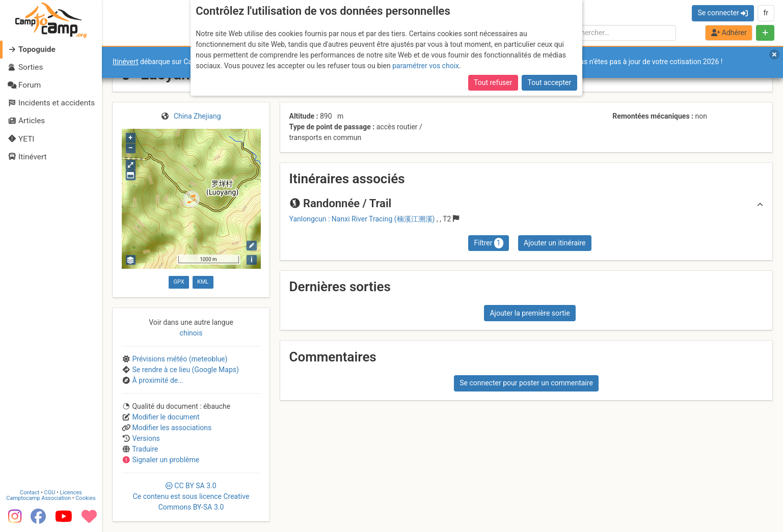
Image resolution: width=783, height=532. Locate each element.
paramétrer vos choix (426, 66)
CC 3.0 (191, 496)
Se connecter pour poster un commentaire (526, 383)
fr (766, 13)
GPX (179, 282)
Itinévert (126, 62)
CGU (50, 493)
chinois (191, 333)
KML (203, 282)
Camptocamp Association (38, 498)
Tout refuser (493, 82)
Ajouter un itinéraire (555, 243)
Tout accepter (550, 82)
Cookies (85, 498)
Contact (30, 493)
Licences (71, 493)
